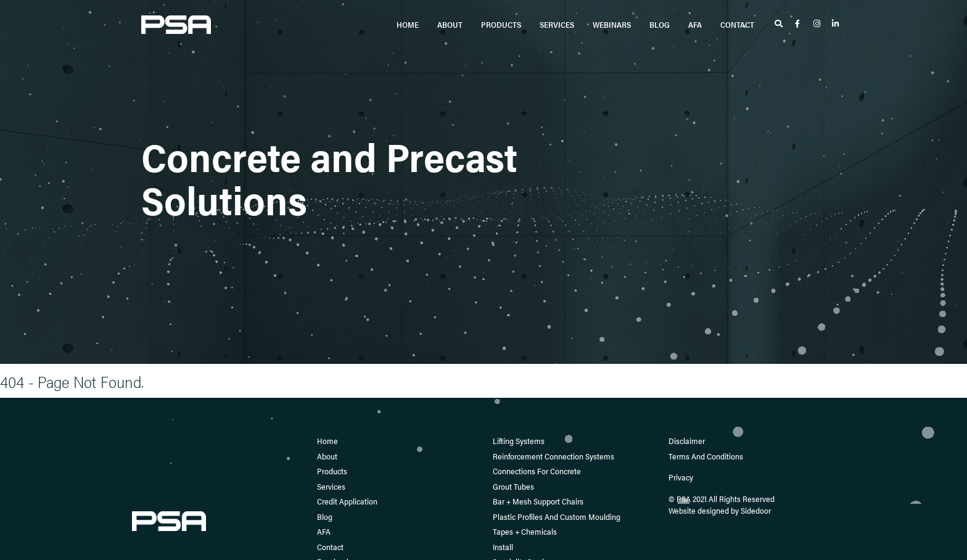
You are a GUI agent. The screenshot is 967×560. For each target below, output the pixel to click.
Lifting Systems (519, 441)
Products (501, 24)
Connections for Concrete (537, 471)
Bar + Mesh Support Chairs (538, 501)
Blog (660, 24)
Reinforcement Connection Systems (553, 456)
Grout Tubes (513, 486)
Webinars (612, 24)
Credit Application (347, 501)
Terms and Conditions (706, 456)
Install (503, 547)
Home (408, 24)
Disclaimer (687, 441)
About (450, 24)
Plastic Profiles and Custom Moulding (557, 517)
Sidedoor (756, 510)
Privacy (681, 477)
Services (557, 24)
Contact (737, 24)
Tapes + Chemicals (525, 531)
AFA (695, 24)
